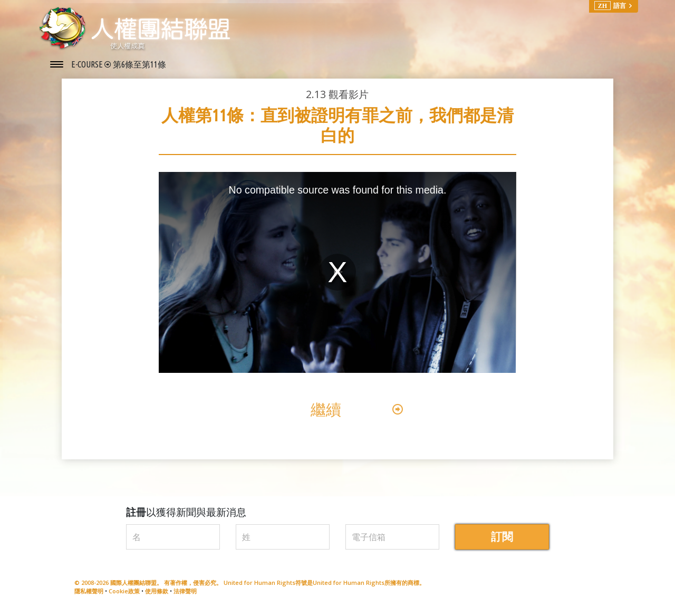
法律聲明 (185, 594)
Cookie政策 (124, 594)
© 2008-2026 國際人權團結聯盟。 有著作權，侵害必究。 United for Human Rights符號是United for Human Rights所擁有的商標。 (250, 585)
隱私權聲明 (89, 594)
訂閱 (502, 539)
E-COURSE (88, 64)
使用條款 (157, 594)
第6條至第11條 (139, 64)
